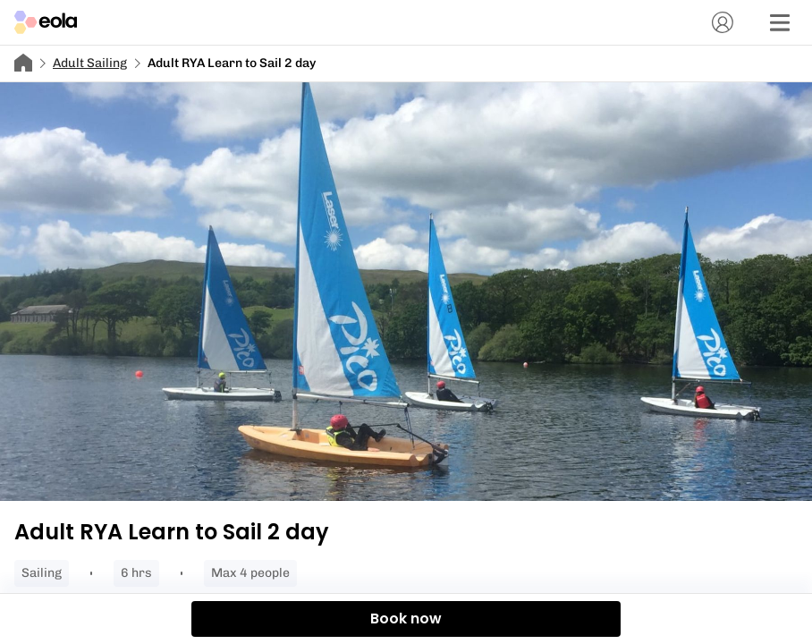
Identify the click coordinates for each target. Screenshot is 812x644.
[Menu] (780, 22)
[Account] (723, 22)
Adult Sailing (90, 63)
